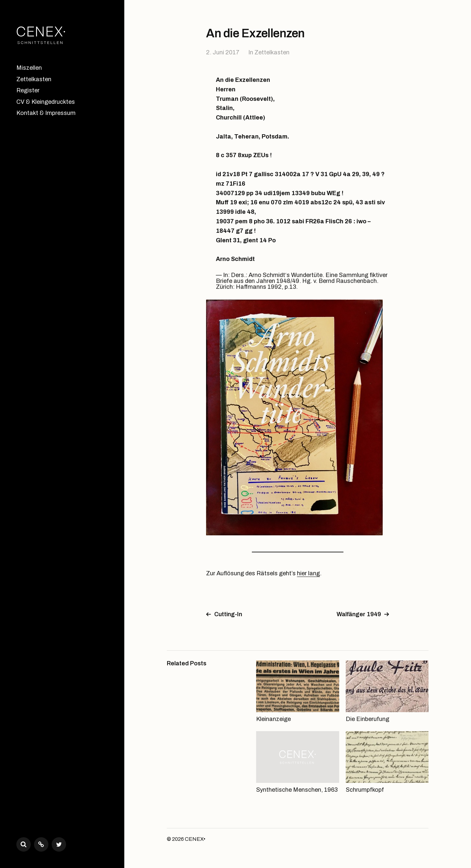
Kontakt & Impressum (46, 113)
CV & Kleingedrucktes (46, 102)
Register (28, 90)
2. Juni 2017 (223, 52)
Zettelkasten (34, 79)
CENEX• (195, 839)
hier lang (308, 573)
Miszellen (29, 68)
